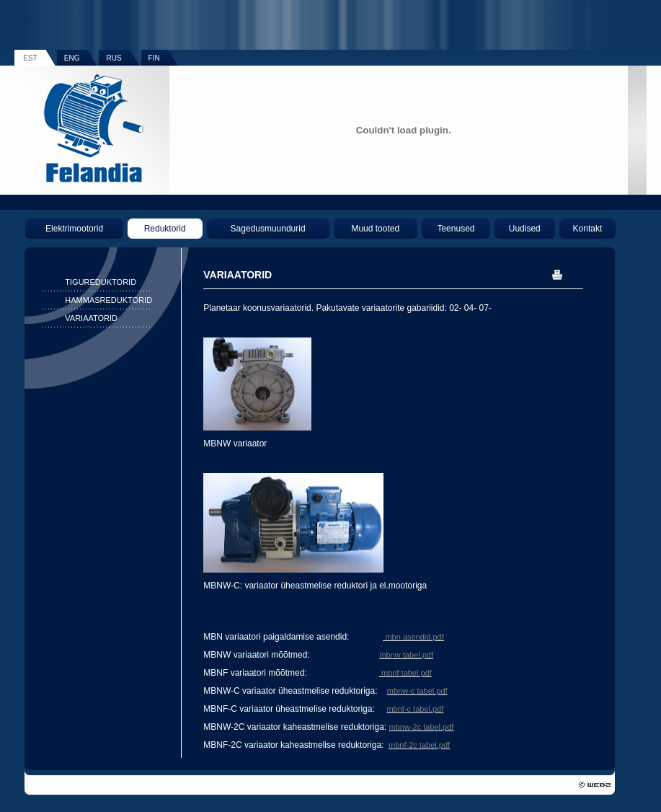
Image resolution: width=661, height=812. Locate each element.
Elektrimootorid (74, 229)
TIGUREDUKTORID (101, 282)
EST (30, 58)
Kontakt (588, 229)
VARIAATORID (91, 318)
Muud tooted (375, 229)
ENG (72, 58)
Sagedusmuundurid (268, 229)
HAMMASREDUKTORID (108, 300)
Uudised (525, 229)
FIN (154, 58)
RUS (114, 58)
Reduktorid (165, 229)
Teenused (456, 229)
